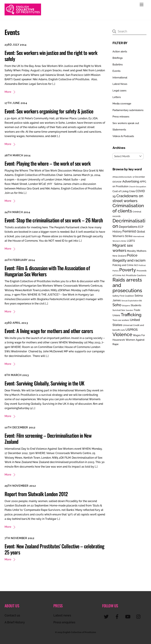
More (8, 92)
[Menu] (142, 5)
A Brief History (15, 622)
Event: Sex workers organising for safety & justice (49, 111)
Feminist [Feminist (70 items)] (129, 231)
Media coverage (122, 104)
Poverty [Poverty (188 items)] (128, 270)
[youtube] (128, 617)
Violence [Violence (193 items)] (122, 334)
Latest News (120, 84)
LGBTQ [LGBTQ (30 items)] (131, 241)
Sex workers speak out (126, 123)
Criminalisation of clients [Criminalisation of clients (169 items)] (128, 208)
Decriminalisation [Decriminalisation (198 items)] (129, 223)
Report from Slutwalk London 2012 (36, 494)
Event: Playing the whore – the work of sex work (48, 163)
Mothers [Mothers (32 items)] (141, 251)
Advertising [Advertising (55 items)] (131, 181)
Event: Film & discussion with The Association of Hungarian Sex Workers (47, 271)
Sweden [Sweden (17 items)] (129, 310)
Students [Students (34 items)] (136, 305)
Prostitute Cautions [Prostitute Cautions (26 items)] (136, 275)
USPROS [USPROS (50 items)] (132, 330)
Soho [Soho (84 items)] (117, 305)
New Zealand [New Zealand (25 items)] (119, 256)
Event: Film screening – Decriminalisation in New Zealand (48, 438)
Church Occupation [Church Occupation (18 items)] (137, 187)
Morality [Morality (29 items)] (131, 251)
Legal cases (119, 91)
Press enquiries (64, 622)
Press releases (121, 117)
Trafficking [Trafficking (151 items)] (131, 315)
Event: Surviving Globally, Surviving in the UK (45, 383)
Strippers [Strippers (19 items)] (126, 306)
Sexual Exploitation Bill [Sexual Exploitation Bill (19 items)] (132, 301)
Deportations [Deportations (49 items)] (128, 227)
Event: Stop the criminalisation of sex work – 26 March (54, 220)
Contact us (12, 615)
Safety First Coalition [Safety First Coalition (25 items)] (123, 296)
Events (116, 71)
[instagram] (139, 617)
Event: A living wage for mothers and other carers (49, 331)
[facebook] (118, 617)
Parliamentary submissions (128, 110)
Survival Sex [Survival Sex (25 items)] (119, 310)
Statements (119, 130)
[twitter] (107, 617)
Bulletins (118, 65)
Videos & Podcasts (123, 136)
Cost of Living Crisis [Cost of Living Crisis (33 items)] (124, 191)
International (120, 78)
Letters (117, 97)
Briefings (118, 58)
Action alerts (120, 52)
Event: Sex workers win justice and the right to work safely (51, 56)
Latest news (62, 615)
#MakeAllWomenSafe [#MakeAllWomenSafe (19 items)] (122, 177)
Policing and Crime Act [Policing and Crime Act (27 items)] (125, 265)
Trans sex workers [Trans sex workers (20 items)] (121, 320)
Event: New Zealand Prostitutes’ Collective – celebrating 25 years (54, 549)
